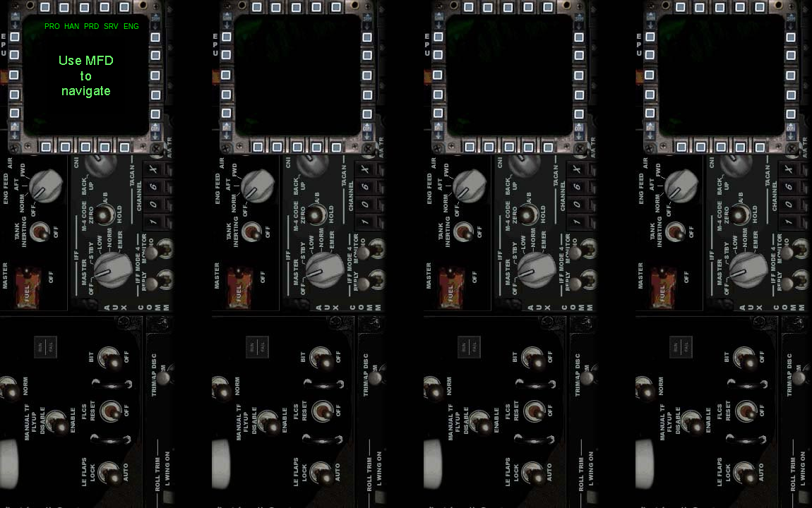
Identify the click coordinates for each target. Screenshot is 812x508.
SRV (111, 26)
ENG (131, 26)
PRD (91, 26)
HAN (72, 26)
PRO (52, 26)
